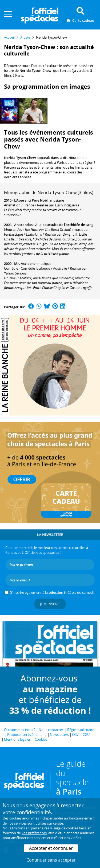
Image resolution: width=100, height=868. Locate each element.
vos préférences (34, 833)
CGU (86, 735)
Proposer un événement (27, 735)
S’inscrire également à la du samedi (52, 592)
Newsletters (59, 735)
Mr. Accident (25, 264)
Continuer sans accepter (51, 860)
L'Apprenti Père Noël (31, 200)
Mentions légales (17, 739)
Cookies (41, 739)
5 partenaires (39, 828)
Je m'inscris (50, 604)
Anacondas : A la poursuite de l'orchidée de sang (54, 225)
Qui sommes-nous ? (20, 730)
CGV (75, 735)
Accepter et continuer (51, 848)
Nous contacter (51, 730)
